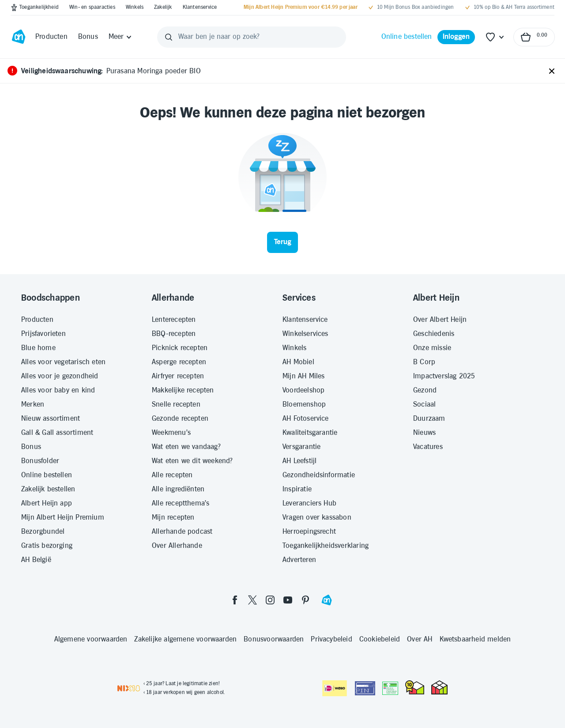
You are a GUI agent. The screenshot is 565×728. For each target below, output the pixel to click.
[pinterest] (305, 600)
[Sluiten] (552, 72)
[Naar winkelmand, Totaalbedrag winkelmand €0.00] (534, 37)
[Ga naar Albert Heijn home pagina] (19, 37)
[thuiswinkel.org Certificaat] (415, 687)
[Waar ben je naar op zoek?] (252, 37)
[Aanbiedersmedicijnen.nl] (390, 688)
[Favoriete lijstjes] (495, 37)
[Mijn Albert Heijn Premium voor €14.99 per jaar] (301, 8)
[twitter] (252, 600)
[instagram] (270, 600)
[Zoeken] (169, 37)
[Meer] (121, 37)
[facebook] (235, 600)
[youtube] (288, 600)
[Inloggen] (456, 37)
